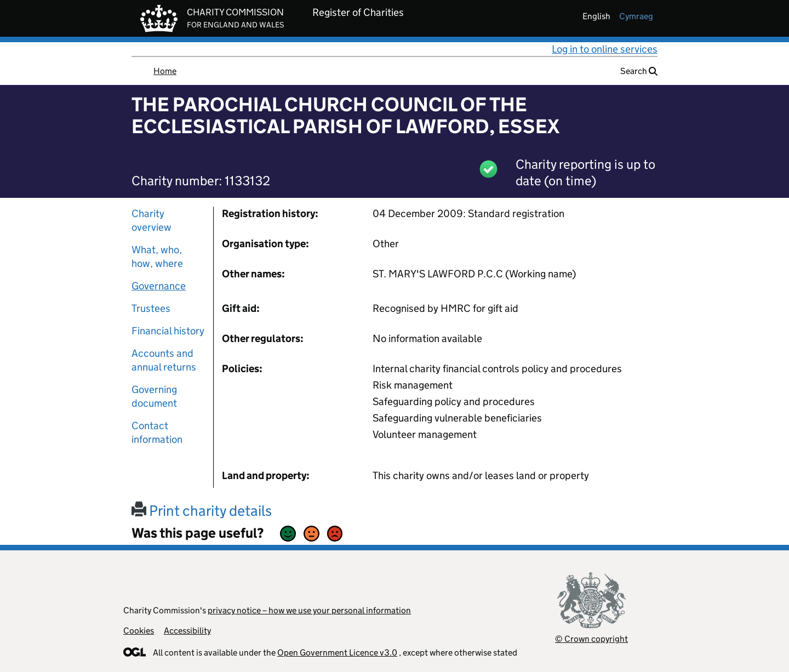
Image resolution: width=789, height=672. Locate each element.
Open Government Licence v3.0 (337, 653)
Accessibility (187, 631)
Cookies (139, 631)
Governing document (154, 396)
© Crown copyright (591, 639)
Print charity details (202, 511)
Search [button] (639, 71)
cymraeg (636, 16)
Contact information (157, 432)
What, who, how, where (157, 257)
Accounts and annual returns (164, 360)
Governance (159, 286)
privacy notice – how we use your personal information (309, 610)
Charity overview (151, 220)
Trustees (151, 308)
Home (165, 71)
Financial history (168, 331)
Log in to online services (605, 49)
